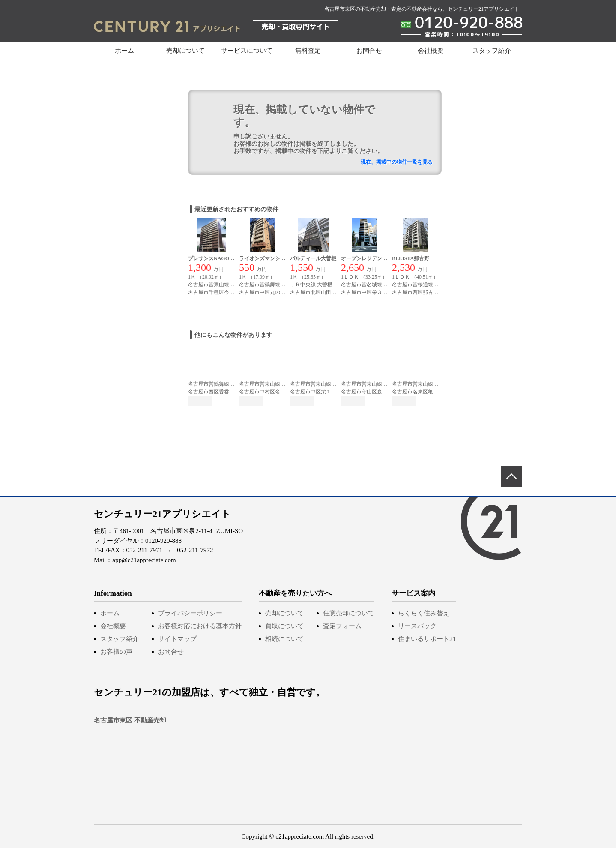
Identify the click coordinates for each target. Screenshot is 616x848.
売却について (284, 613)
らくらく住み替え (424, 613)
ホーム (124, 51)
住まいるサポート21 (427, 639)
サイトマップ (177, 639)
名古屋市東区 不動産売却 (130, 720)
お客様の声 (116, 652)
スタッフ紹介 (492, 51)
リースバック (417, 626)
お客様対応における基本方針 (200, 626)
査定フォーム (342, 626)
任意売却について (349, 613)
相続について (284, 639)
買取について (284, 626)
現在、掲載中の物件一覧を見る (397, 162)
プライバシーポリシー (190, 613)
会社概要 (431, 51)
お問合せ (369, 51)
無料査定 (308, 51)
